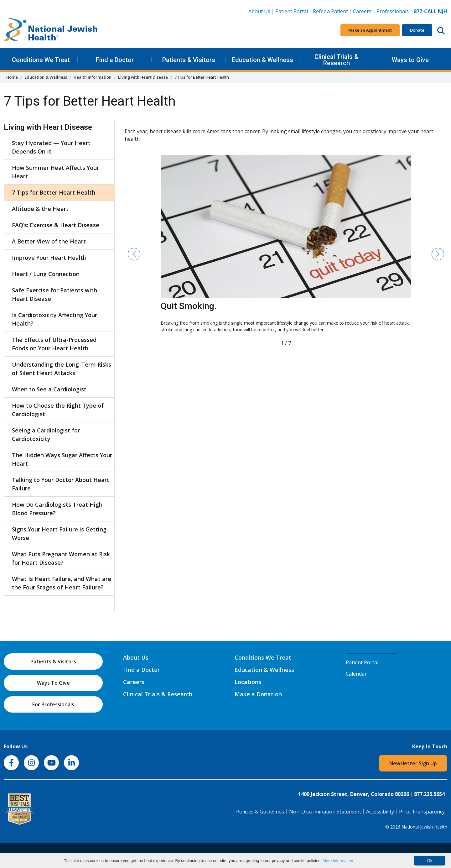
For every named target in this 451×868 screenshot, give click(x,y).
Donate (417, 30)
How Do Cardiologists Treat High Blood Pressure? (57, 509)
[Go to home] (51, 30)
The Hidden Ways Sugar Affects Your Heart (62, 459)
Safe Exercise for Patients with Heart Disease (54, 294)
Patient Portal (292, 11)
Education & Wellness (262, 60)
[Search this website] (441, 30)
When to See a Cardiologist (49, 389)
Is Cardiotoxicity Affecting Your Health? (54, 319)
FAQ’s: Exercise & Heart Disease (56, 225)
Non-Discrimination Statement (325, 812)
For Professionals (53, 704)
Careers (363, 11)
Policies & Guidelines (260, 812)
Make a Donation (258, 694)
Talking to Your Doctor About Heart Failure (61, 484)
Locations (248, 682)
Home (12, 77)
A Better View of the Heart (49, 241)
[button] (134, 254)
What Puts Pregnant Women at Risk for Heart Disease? (61, 558)
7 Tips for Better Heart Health (54, 192)
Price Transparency (422, 812)
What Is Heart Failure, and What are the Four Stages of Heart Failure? (62, 583)
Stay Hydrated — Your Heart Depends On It (51, 147)
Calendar (356, 674)
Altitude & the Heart (40, 209)
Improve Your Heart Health (49, 258)
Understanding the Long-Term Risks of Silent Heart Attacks (62, 369)
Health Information (93, 77)
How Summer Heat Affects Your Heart (55, 172)
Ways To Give (53, 683)
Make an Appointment (370, 30)
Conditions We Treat (41, 60)
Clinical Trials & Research (336, 60)
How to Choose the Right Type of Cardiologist (58, 410)
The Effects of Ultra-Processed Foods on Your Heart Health (54, 344)
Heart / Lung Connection (46, 274)
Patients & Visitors (189, 60)
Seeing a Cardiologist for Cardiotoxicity (46, 434)
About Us (259, 11)
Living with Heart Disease (143, 77)
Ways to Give (410, 60)
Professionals (393, 11)
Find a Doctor (115, 60)
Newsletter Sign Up (413, 763)
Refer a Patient (330, 11)
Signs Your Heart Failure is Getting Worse (59, 533)
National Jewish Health (424, 827)
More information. (338, 861)
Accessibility (380, 812)
